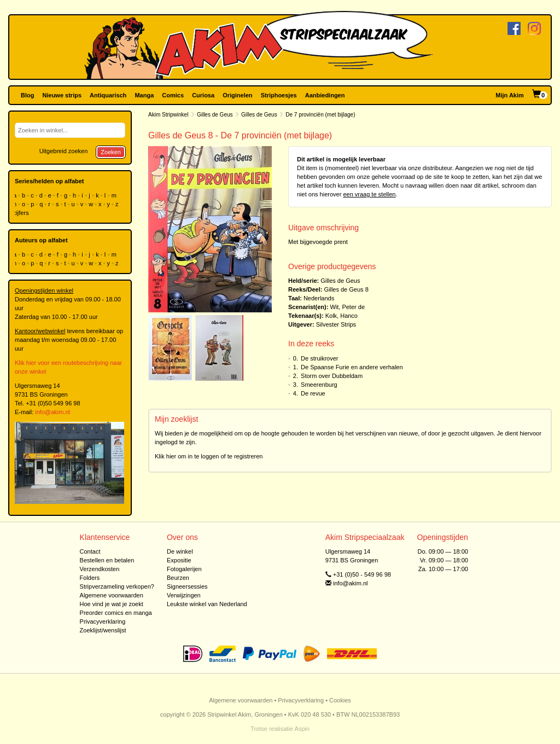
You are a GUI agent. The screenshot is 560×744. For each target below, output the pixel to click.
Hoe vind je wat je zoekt (112, 604)
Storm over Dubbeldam (332, 376)
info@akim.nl (52, 412)
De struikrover (319, 358)
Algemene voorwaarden (112, 595)
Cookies (340, 700)
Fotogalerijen (184, 569)
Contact (90, 551)
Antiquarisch (108, 95)
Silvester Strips (336, 324)
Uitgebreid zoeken (64, 151)
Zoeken (111, 152)
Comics (173, 95)
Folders (90, 578)
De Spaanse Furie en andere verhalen (352, 367)
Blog (27, 95)
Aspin (302, 729)
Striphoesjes (279, 95)
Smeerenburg (319, 385)
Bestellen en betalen (107, 560)
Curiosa (203, 95)
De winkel (180, 551)
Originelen (237, 95)
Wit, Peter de (347, 307)
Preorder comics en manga (116, 613)
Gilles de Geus (215, 115)
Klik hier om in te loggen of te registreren (209, 456)
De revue (313, 393)
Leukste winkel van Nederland (207, 604)
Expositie (179, 560)
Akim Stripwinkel (168, 115)
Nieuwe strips (62, 95)
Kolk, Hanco (342, 316)
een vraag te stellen (369, 194)
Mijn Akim (510, 95)
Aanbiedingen (325, 95)
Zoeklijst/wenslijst (103, 630)
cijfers (22, 213)
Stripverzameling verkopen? (117, 586)
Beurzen (178, 578)
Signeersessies (187, 586)
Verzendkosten (100, 569)
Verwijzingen (184, 595)
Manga (144, 95)
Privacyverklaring (103, 621)
